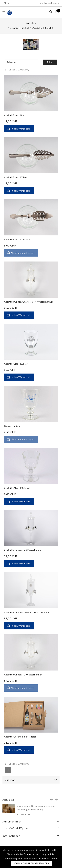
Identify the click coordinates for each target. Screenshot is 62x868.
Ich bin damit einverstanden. (32, 863)
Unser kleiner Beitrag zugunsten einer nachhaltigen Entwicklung (36, 808)
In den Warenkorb (21, 129)
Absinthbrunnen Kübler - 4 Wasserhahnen (27, 612)
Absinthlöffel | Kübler (16, 177)
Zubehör (10, 780)
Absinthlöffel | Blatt (15, 115)
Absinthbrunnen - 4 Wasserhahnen (23, 550)
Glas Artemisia (12, 426)
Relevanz (21, 62)
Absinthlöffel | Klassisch (17, 239)
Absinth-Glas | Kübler (16, 364)
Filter (50, 62)
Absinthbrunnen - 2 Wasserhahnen (23, 675)
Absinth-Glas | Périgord (17, 488)
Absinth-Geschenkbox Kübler (20, 737)
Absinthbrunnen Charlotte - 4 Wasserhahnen (29, 302)
